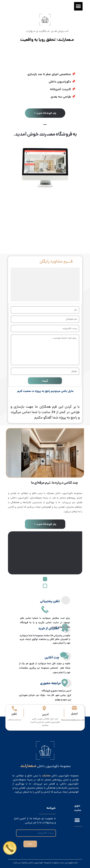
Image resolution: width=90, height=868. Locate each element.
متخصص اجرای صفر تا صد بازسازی (49, 74)
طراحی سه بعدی (61, 97)
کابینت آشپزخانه (61, 90)
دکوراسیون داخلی (60, 82)
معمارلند (47, 135)
